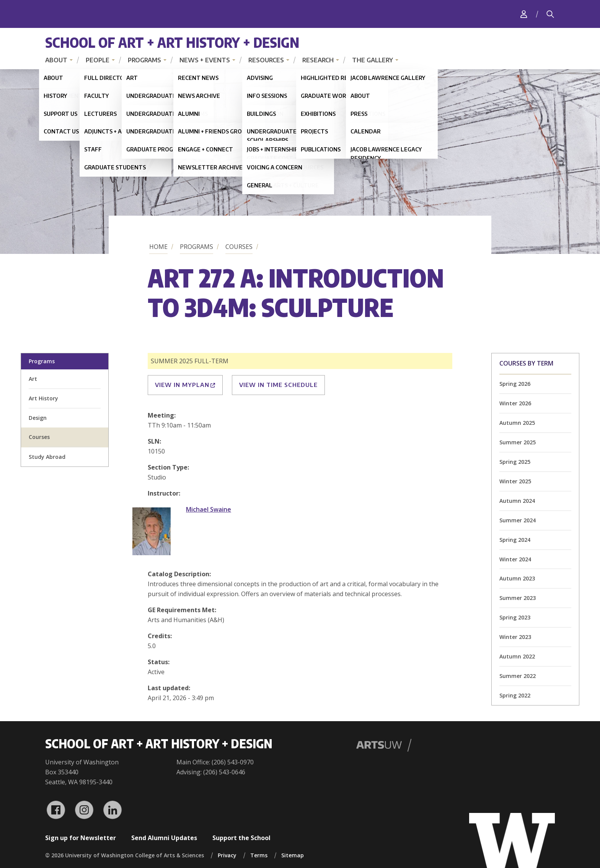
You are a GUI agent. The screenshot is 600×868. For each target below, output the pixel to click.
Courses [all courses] (39, 437)
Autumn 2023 (517, 578)
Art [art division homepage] (33, 379)
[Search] (550, 14)
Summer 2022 (518, 676)
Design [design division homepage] (38, 418)
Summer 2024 (518, 520)
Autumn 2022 (517, 656)
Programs (144, 60)
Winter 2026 (515, 403)
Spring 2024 (515, 540)
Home (158, 247)
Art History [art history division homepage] (43, 398)
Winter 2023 (515, 637)
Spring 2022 (515, 695)
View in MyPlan (185, 385)
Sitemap (293, 855)
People (98, 60)
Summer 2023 (518, 598)
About (56, 60)
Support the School (241, 838)
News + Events (205, 60)
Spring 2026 (515, 384)
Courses (239, 247)
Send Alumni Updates (164, 838)
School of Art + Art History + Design (172, 42)
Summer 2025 (518, 442)
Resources (266, 60)
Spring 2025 (515, 462)
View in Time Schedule (278, 385)
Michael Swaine (209, 509)
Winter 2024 (515, 559)
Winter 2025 (515, 481)
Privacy (227, 855)
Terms (259, 855)
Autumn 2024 (517, 501)
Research (318, 60)
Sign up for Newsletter (81, 838)
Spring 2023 (515, 617)
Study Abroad (47, 457)
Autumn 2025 (517, 423)
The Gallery (373, 60)
